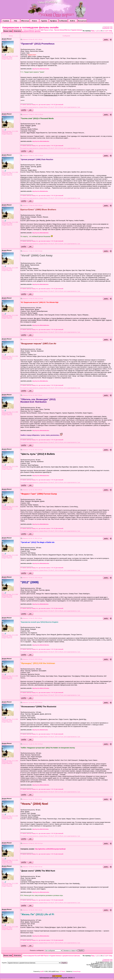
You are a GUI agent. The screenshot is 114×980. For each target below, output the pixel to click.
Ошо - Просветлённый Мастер (60, 30)
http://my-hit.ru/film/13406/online (41, 325)
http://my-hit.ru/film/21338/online (41, 785)
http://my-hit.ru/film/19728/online (41, 645)
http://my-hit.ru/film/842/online (40, 191)
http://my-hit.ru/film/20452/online (41, 563)
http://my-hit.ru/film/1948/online (41, 233)
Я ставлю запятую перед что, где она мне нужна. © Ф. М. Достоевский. (42, 105)
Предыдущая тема (107, 28)
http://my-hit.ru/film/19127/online (41, 69)
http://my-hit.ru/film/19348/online (41, 141)
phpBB (42, 971)
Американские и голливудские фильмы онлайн (30, 27)
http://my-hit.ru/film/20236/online (41, 431)
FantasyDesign (77, 971)
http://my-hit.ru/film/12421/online (41, 892)
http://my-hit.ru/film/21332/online (41, 936)
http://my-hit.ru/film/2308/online (41, 524)
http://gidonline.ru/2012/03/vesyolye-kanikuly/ (50, 849)
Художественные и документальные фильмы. (65, 956)
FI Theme (63, 971)
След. (110, 31)
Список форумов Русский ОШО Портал (36, 30)
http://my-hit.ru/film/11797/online (41, 688)
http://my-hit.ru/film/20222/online (41, 476)
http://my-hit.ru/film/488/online (40, 381)
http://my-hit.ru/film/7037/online (41, 829)
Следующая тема (108, 27)
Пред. (93, 31)
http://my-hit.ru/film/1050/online (41, 284)
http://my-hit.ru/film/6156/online (41, 604)
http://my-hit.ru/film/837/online (40, 730)
